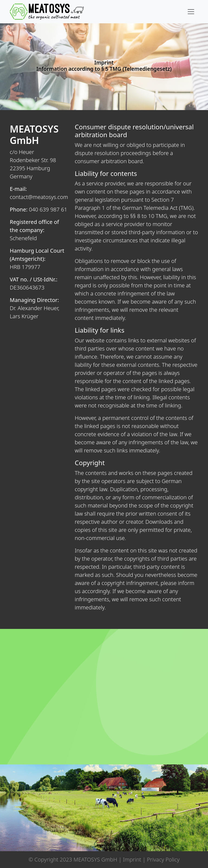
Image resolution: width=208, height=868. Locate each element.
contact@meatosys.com (39, 197)
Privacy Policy (163, 859)
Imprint (132, 859)
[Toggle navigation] (191, 12)
